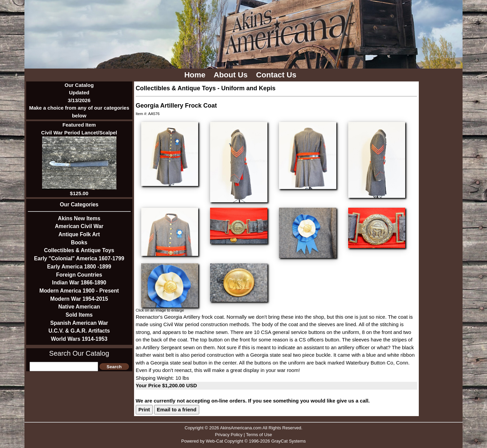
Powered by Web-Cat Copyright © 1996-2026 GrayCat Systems (243, 441)
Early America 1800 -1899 (79, 267)
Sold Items (79, 315)
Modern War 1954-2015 (79, 299)
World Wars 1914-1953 (79, 339)
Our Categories (79, 204)
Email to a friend (177, 409)
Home (196, 75)
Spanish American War (79, 323)
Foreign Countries (79, 275)
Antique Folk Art (79, 234)
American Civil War (79, 226)
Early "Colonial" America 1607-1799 (79, 258)
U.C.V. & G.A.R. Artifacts (79, 331)
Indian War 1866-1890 (79, 283)
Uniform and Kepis (248, 88)
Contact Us (277, 75)
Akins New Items (79, 218)
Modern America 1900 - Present (79, 291)
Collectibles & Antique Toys (79, 250)
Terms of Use (259, 435)
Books (79, 242)
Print (144, 409)
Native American (79, 307)
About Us (232, 75)
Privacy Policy (229, 435)
